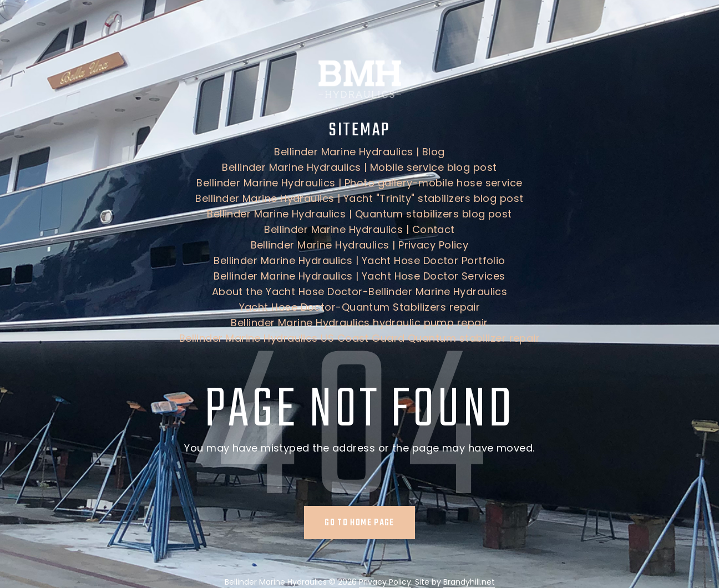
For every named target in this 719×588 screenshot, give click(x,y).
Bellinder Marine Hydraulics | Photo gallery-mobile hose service (359, 183)
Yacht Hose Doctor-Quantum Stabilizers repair (360, 307)
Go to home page (359, 523)
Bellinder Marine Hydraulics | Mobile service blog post (359, 167)
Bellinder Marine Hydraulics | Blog (359, 152)
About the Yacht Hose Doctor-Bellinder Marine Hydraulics (360, 292)
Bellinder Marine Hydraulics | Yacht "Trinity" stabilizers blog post (359, 198)
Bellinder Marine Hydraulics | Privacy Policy (360, 245)
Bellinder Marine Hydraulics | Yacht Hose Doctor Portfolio (359, 260)
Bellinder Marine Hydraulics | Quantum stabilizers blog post (359, 214)
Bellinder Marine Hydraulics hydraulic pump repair (359, 323)
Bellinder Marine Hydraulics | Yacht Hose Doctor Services (359, 276)
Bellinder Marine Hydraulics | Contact (359, 229)
